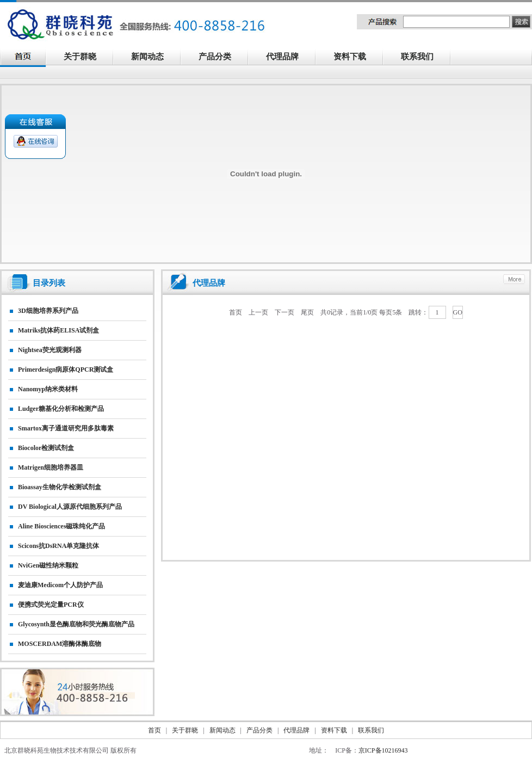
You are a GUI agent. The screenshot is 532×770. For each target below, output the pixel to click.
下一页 (284, 312)
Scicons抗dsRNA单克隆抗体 (58, 546)
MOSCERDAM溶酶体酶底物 (60, 644)
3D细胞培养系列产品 (48, 311)
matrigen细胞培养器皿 (51, 467)
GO (458, 312)
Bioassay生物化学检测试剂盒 (60, 487)
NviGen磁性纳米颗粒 (48, 565)
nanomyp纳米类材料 (48, 389)
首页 (236, 312)
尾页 (307, 312)
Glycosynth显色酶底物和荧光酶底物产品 (76, 624)
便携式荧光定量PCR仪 (51, 605)
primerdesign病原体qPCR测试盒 (66, 369)
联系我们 (423, 58)
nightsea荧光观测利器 (50, 350)
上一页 (258, 312)
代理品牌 (282, 57)
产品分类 (221, 58)
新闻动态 (153, 58)
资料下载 (356, 58)
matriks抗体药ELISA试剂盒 (58, 330)
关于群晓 (80, 57)
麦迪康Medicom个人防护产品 (60, 585)
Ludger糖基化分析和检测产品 (61, 409)
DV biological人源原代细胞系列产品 (70, 507)
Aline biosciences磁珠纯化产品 (61, 526)
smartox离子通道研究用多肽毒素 (66, 428)
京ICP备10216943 (383, 750)
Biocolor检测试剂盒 (46, 448)
